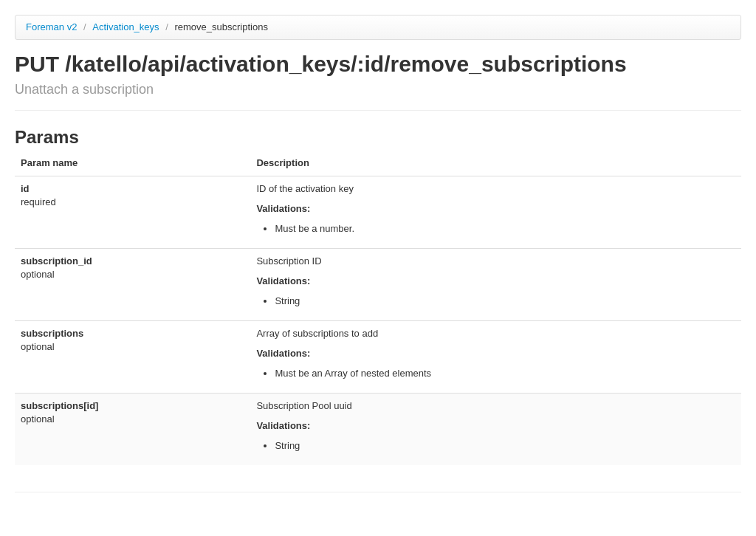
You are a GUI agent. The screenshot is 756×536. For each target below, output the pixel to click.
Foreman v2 (51, 27)
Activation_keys (127, 27)
